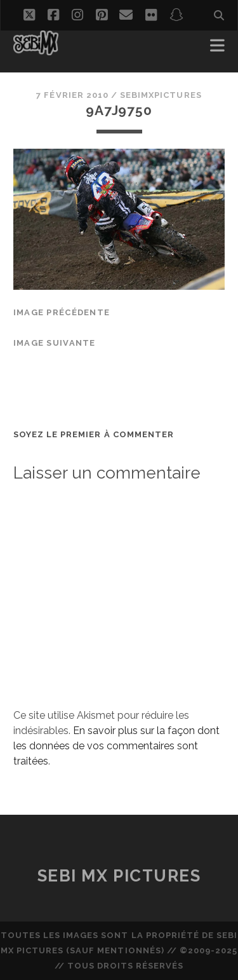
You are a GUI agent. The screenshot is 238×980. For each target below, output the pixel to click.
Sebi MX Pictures (119, 876)
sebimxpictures (161, 95)
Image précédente (62, 312)
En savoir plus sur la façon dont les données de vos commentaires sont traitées (116, 746)
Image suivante (55, 343)
